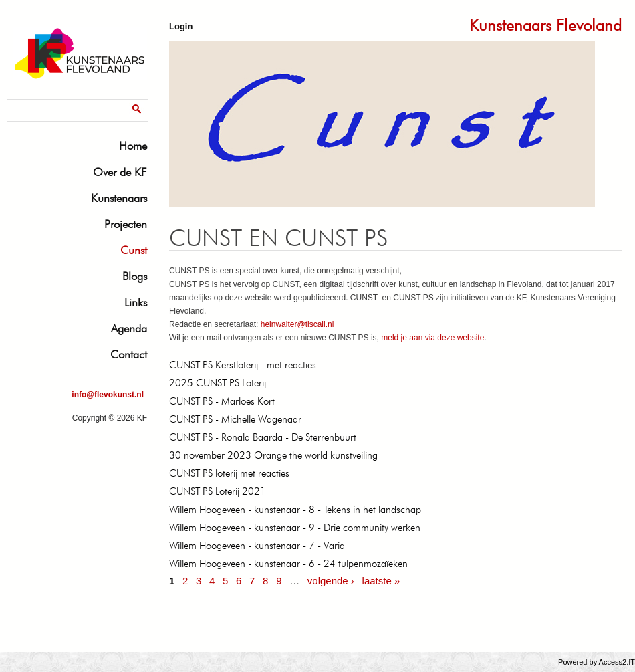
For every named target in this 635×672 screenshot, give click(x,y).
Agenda (129, 328)
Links (136, 302)
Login (181, 26)
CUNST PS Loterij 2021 (218, 491)
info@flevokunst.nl (108, 395)
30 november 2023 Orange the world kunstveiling (273, 455)
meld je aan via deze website (432, 338)
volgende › (331, 581)
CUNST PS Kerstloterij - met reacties (243, 365)
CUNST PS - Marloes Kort (222, 401)
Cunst (134, 250)
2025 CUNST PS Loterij (218, 383)
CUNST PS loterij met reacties (229, 473)
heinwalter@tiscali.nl (297, 324)
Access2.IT (617, 662)
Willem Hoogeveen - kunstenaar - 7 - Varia (257, 546)
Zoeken (23, 101)
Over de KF (120, 172)
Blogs (135, 276)
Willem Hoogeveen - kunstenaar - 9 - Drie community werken (295, 528)
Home (133, 146)
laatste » (381, 581)
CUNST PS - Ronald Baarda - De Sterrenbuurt (263, 437)
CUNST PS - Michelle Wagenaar (235, 419)
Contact (129, 354)
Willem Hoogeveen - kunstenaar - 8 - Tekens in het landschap (295, 510)
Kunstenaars (119, 198)
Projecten (126, 224)
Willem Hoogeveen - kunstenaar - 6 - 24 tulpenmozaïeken (288, 564)
